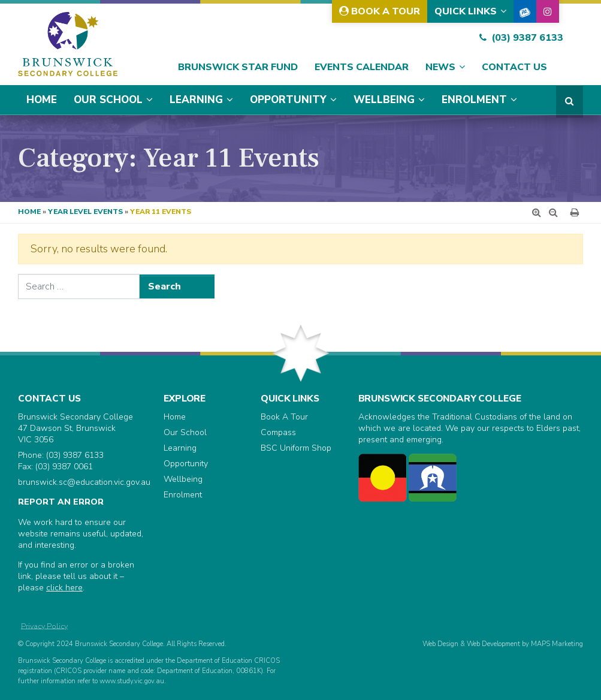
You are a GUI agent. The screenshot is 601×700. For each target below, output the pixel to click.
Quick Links (466, 11)
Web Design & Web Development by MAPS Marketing (503, 644)
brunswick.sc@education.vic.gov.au (84, 482)
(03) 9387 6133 (522, 38)
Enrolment (474, 100)
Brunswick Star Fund (238, 67)
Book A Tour (380, 11)
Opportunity (288, 100)
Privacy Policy (44, 625)
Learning (196, 100)
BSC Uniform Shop (296, 448)
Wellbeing (384, 100)
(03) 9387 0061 (64, 467)
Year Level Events (85, 212)
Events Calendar (362, 67)
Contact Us (514, 67)
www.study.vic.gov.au (132, 681)
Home (42, 100)
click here (64, 588)
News (440, 67)
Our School (108, 100)
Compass (278, 432)
